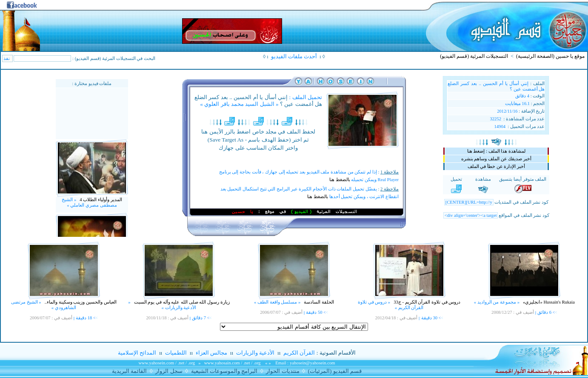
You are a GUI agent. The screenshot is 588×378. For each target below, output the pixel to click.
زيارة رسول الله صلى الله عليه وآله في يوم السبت (181, 302)
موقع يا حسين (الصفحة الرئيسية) (550, 56)
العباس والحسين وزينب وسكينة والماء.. (80, 302)
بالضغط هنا (340, 180)
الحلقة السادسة (318, 302)
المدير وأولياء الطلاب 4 (100, 206)
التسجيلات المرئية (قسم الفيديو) (474, 56)
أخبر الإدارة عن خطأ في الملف (496, 166)
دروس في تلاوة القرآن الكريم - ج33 (427, 302)
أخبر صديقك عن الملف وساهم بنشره (496, 159)
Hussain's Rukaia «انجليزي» (548, 302)
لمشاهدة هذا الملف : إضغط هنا (496, 151)
